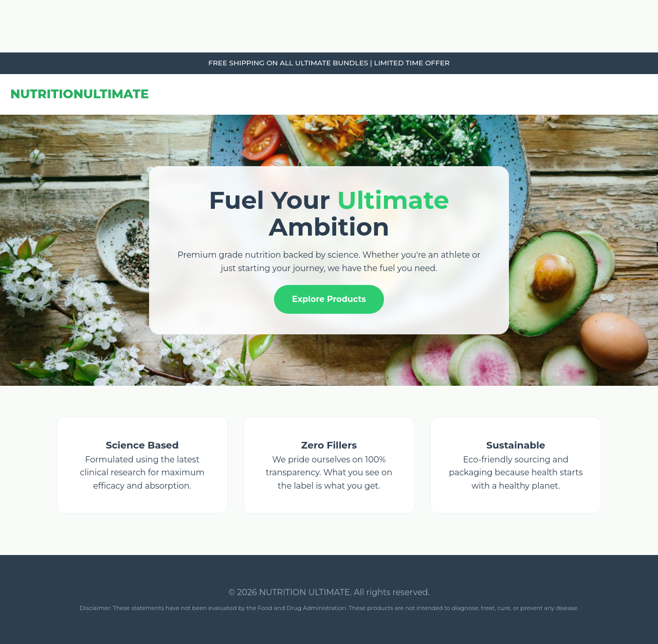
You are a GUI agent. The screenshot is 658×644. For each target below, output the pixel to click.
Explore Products (329, 299)
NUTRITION (79, 94)
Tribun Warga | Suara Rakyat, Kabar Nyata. (7, 0)
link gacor (2, 0)
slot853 (1, 53)
